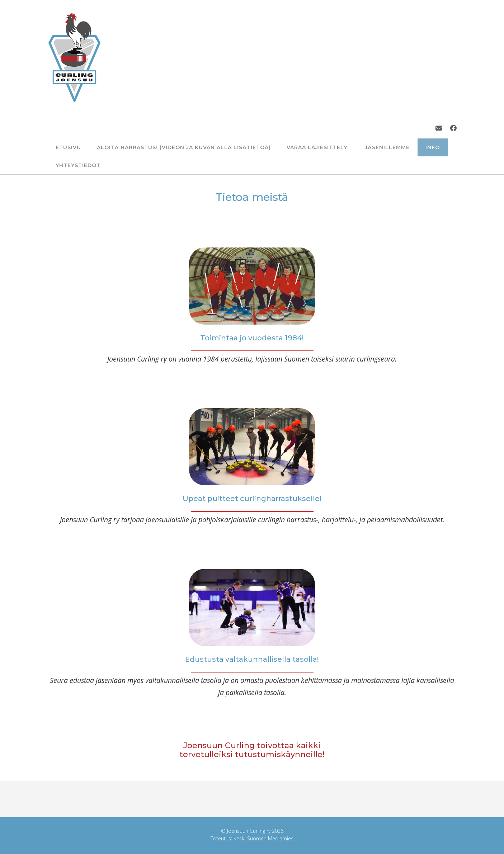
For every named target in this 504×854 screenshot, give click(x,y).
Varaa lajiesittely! (318, 147)
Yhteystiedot (78, 165)
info (433, 147)
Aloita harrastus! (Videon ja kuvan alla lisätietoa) (184, 147)
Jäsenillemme (387, 147)
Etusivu (68, 147)
